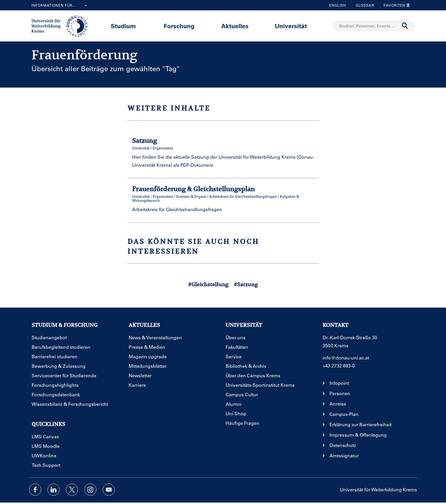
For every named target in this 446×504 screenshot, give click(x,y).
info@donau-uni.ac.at (346, 358)
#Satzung (246, 284)
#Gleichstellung (208, 284)
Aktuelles (235, 26)
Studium (123, 26)
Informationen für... (60, 6)
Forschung (179, 26)
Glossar (363, 5)
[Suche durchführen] (405, 26)
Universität (291, 26)
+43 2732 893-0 (339, 366)
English (338, 5)
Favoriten (395, 5)
